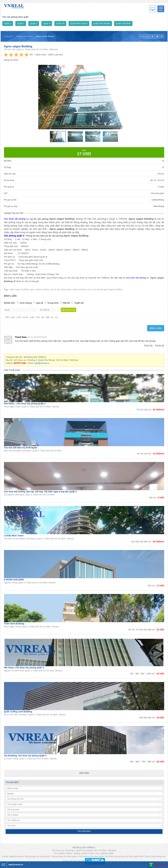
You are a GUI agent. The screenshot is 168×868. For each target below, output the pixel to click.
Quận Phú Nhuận (102, 23)
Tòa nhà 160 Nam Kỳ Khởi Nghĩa (21, 449)
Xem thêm (84, 774)
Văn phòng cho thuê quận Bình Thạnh (132, 857)
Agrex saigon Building (18, 46)
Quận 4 (47, 23)
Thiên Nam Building (14, 625)
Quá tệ (40, 303)
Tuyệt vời (79, 303)
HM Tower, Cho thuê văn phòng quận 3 (24, 669)
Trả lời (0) (159, 347)
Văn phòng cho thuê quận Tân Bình (96, 857)
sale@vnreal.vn (42, 364)
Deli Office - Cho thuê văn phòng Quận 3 (25, 405)
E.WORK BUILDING (14, 581)
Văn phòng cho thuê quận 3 (65, 857)
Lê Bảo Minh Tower (14, 537)
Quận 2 (21, 23)
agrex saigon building (40, 289)
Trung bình (53, 303)
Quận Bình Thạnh (79, 23)
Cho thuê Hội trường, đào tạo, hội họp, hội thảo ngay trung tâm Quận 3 (40, 493)
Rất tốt (66, 303)
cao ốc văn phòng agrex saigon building (68, 289)
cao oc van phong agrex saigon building (104, 289)
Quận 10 (60, 23)
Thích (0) (148, 347)
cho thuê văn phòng (136, 278)
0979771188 (160, 865)
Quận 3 (34, 23)
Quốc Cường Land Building (18, 713)
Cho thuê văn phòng (15, 219)
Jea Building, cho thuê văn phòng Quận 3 (25, 757)
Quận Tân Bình (123, 23)
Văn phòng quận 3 (14, 236)
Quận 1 (8, 23)
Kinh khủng (26, 303)
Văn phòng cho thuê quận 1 (38, 857)
